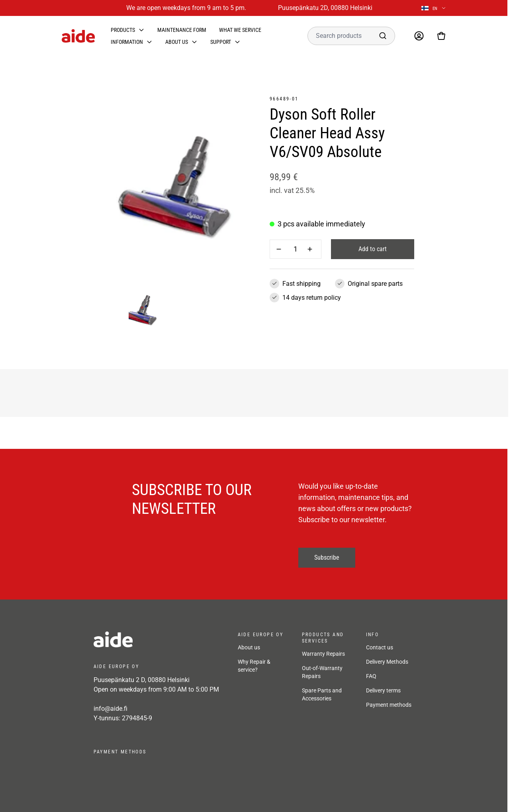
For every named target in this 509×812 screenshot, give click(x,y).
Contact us (380, 647)
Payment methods (389, 705)
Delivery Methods (387, 662)
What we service (240, 30)
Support (221, 42)
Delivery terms (383, 690)
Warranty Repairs (323, 654)
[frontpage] (158, 639)
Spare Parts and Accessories (322, 694)
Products (123, 30)
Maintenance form (182, 30)
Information (127, 42)
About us (177, 42)
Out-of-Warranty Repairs (322, 672)
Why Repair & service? (254, 666)
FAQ (371, 676)
